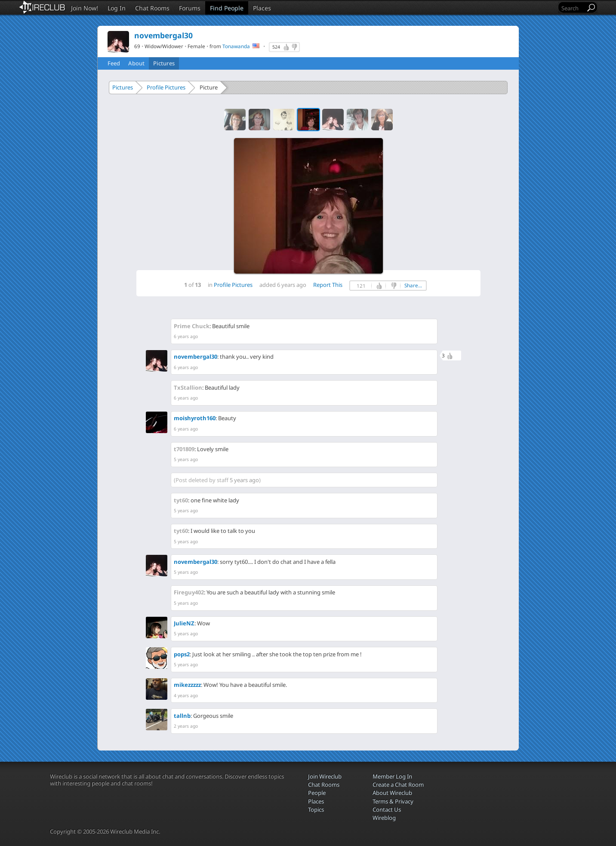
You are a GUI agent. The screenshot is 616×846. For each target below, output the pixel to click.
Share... (413, 285)
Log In (117, 8)
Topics (316, 809)
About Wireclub (392, 793)
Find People (227, 8)
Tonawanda (236, 46)
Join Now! (85, 8)
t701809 (184, 449)
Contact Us (387, 809)
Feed (114, 63)
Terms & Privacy (393, 801)
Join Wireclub (325, 776)
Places (262, 8)
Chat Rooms (152, 8)
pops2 (182, 654)
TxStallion (188, 388)
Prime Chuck (192, 326)
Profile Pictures (166, 87)
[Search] (573, 8)
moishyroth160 (195, 418)
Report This (328, 285)
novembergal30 (196, 357)
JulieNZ (184, 623)
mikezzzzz (187, 685)
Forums (190, 8)
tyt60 (181, 500)
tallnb (182, 716)
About (136, 63)
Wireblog (384, 818)
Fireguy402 (189, 592)
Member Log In (392, 776)
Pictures (164, 63)
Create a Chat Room (398, 784)
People (317, 793)
